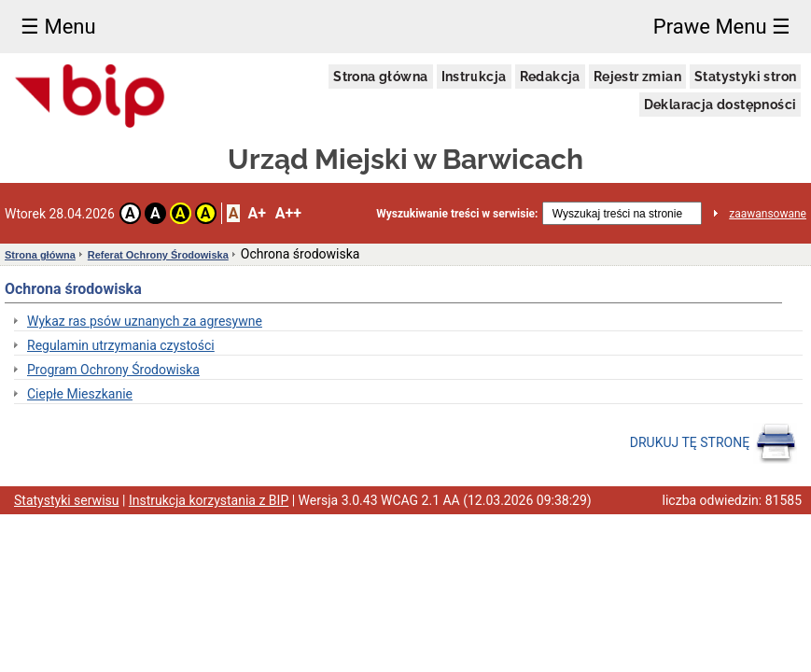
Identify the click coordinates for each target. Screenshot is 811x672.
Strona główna (380, 77)
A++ (288, 213)
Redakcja (550, 77)
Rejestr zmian (637, 77)
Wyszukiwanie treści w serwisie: (457, 214)
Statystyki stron (745, 77)
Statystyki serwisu (67, 500)
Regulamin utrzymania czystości (121, 345)
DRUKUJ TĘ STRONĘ (713, 443)
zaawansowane (768, 214)
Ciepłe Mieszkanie (80, 394)
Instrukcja (474, 77)
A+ (256, 213)
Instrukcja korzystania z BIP (209, 500)
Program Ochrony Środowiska (113, 370)
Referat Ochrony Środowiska (158, 255)
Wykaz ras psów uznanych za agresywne (145, 321)
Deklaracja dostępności (720, 105)
